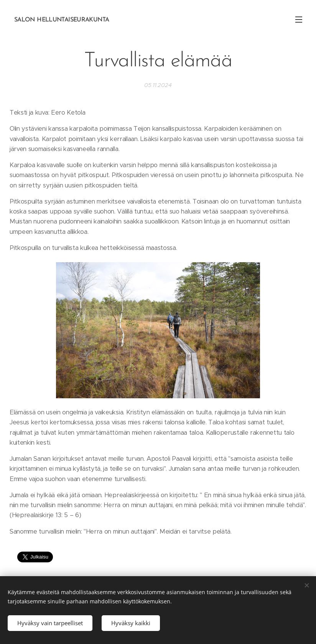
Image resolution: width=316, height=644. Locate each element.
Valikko (299, 20)
